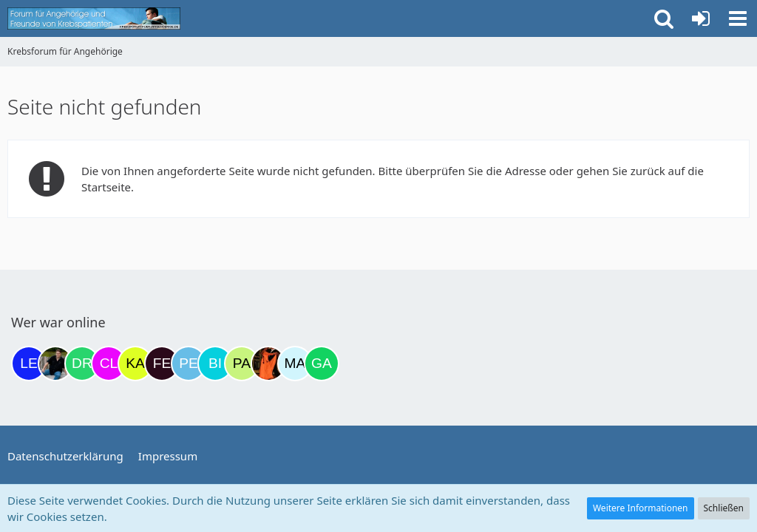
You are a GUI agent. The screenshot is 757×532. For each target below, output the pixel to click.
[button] (738, 18)
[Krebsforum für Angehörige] (94, 18)
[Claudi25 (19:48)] (109, 364)
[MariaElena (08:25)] (295, 364)
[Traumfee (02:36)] (268, 364)
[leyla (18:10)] (29, 364)
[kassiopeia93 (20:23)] (135, 364)
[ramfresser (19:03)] (55, 364)
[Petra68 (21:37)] (189, 364)
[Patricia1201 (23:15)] (242, 364)
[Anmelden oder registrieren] (701, 18)
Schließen (724, 508)
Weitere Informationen (641, 508)
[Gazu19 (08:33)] (322, 364)
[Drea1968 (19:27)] (82, 364)
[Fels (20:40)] (162, 364)
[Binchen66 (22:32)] (215, 364)
